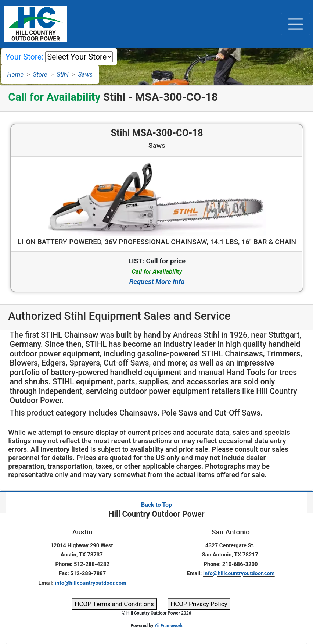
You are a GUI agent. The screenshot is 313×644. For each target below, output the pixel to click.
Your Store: (24, 57)
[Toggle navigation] (296, 24)
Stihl (62, 74)
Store (40, 74)
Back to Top (156, 505)
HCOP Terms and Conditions (114, 604)
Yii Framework (168, 626)
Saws (86, 74)
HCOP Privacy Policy (199, 604)
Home (15, 74)
